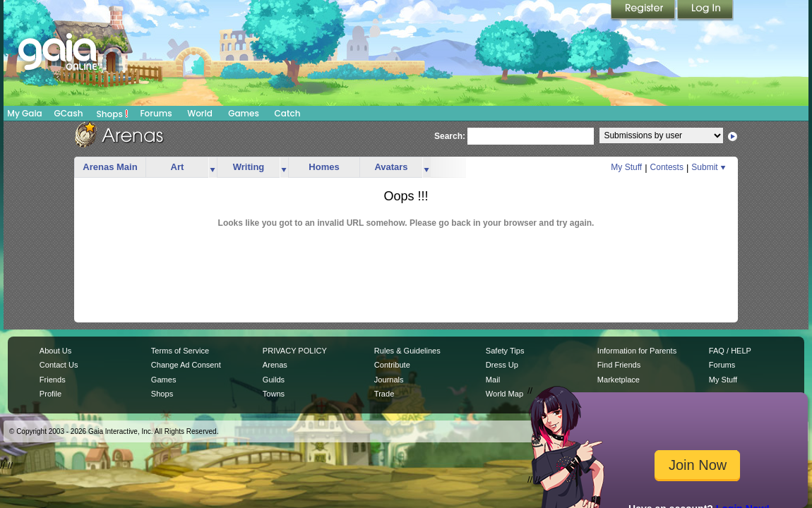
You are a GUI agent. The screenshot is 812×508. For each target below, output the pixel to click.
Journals (389, 380)
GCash (69, 113)
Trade (384, 394)
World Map (504, 394)
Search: (450, 136)
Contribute (392, 365)
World (200, 113)
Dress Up (502, 365)
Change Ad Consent (186, 365)
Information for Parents (637, 351)
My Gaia (24, 113)
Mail (493, 380)
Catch (288, 113)
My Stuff (626, 167)
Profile (50, 394)
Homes (324, 167)
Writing (249, 167)
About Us (55, 351)
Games (244, 113)
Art (178, 167)
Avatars (391, 167)
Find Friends (619, 365)
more (213, 168)
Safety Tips (505, 351)
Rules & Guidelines (407, 351)
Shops (113, 114)
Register (644, 11)
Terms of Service (180, 351)
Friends (53, 380)
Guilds (274, 380)
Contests (667, 167)
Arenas (275, 365)
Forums (156, 113)
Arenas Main (110, 167)
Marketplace (619, 380)
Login (705, 11)
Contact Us (59, 365)
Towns (274, 394)
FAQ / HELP (730, 351)
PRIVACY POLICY (295, 351)
